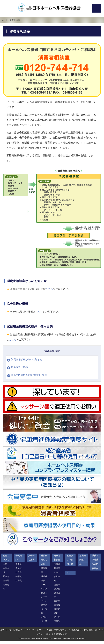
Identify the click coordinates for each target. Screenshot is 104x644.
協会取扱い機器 (20, 368)
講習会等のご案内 (44, 562)
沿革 (5, 567)
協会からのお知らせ (70, 562)
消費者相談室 (52, 351)
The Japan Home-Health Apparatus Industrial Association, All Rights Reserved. (57, 641)
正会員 (19, 567)
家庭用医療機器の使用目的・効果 (30, 377)
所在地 (6, 579)
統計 (81, 567)
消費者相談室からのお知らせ (28, 360)
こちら (50, 289)
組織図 (6, 583)
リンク (70, 576)
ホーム (5, 20)
